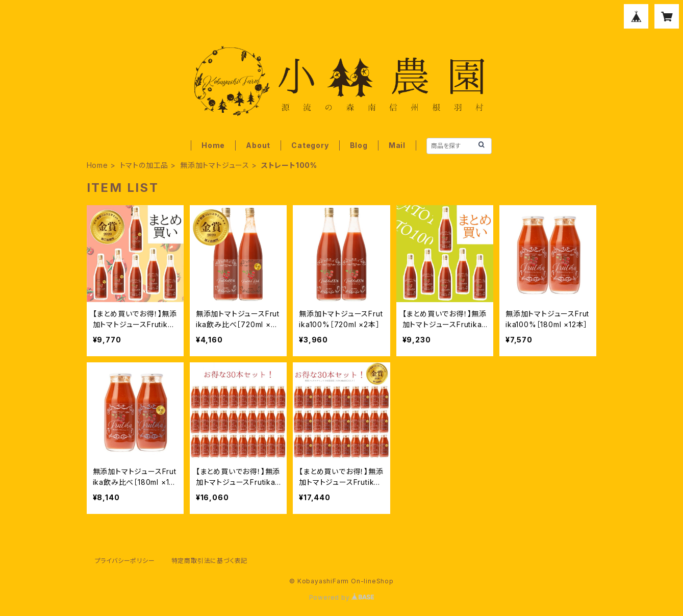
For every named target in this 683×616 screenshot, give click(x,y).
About (258, 145)
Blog (359, 145)
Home (213, 145)
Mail (397, 145)
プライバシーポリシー (125, 561)
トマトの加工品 (144, 165)
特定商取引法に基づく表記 (210, 561)
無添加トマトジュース (215, 165)
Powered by (342, 597)
